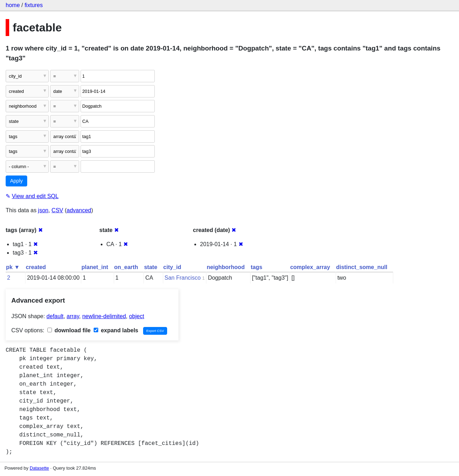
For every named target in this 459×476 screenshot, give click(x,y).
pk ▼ (13, 267)
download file (69, 330)
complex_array (310, 267)
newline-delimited (104, 316)
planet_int (95, 267)
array (73, 316)
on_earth (126, 267)
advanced (79, 210)
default (55, 316)
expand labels (116, 330)
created (36, 267)
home (13, 5)
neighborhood (226, 267)
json (43, 210)
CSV (57, 210)
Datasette (39, 468)
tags (256, 267)
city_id (172, 267)
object (137, 316)
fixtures (34, 5)
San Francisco (183, 278)
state (151, 267)
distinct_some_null (362, 267)
